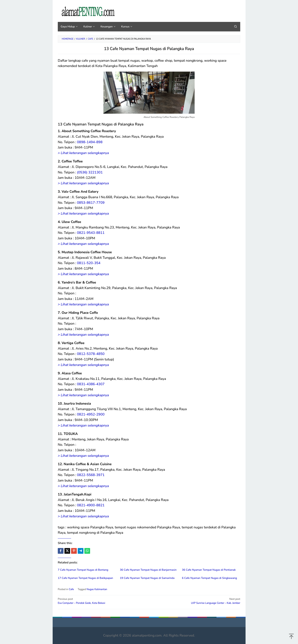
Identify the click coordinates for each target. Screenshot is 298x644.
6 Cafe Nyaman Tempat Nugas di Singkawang (209, 578)
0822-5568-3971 (91, 475)
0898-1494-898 (90, 142)
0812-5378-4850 (91, 354)
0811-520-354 (89, 263)
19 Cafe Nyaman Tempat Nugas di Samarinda (147, 578)
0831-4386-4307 (91, 384)
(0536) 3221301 (90, 172)
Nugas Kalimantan (97, 589)
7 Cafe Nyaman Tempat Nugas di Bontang (83, 570)
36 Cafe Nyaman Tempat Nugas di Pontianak (209, 570)
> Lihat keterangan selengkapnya (83, 153)
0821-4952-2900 (91, 414)
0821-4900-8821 (91, 505)
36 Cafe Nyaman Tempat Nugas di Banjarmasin (148, 570)
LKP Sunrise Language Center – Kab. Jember (196, 601)
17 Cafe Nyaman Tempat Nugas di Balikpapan (85, 578)
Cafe (71, 589)
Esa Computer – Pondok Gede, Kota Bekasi (102, 601)
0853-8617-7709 (91, 203)
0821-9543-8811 (91, 233)
